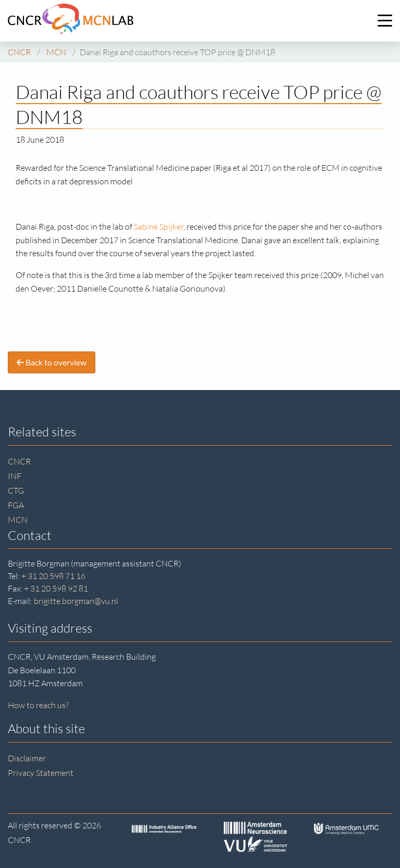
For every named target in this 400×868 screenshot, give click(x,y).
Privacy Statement (41, 773)
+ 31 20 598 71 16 (53, 576)
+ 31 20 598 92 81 (56, 588)
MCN (18, 520)
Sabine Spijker (159, 227)
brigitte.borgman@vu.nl (76, 601)
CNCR (19, 461)
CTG (16, 490)
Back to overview (52, 362)
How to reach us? (38, 705)
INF (15, 476)
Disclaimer (27, 758)
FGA (16, 505)
